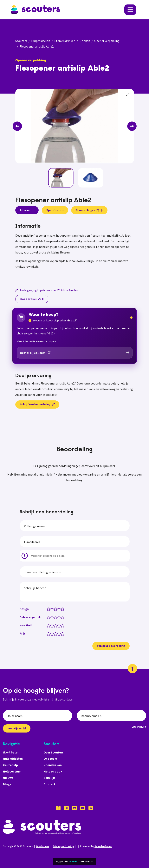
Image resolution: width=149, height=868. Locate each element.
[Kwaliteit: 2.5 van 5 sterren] (55, 625)
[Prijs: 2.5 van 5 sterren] (55, 634)
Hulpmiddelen (41, 41)
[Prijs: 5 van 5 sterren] (63, 634)
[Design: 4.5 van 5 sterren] (62, 609)
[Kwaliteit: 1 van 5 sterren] (49, 625)
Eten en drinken (65, 41)
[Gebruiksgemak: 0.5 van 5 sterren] (48, 617)
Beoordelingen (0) (89, 210)
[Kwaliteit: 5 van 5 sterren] (63, 625)
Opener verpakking (107, 41)
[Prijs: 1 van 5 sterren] (49, 634)
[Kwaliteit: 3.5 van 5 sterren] (58, 625)
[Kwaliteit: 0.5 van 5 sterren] (48, 625)
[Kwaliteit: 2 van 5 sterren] (53, 625)
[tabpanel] (75, 251)
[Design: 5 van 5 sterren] (63, 609)
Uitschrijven (139, 727)
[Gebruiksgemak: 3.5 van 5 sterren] (58, 617)
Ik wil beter (11, 752)
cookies (73, 861)
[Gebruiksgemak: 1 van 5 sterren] (49, 617)
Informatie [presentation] (27, 210)
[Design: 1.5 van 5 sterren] (51, 609)
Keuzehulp (10, 765)
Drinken (85, 41)
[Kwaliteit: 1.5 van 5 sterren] (51, 625)
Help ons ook (53, 771)
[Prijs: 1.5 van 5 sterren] (51, 634)
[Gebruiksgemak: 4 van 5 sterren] (60, 617)
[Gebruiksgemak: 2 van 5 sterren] (53, 617)
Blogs (7, 784)
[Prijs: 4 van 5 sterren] (60, 634)
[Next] (132, 126)
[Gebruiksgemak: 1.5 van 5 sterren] (51, 617)
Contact (49, 784)
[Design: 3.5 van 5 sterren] (58, 609)
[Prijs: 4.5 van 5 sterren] (62, 634)
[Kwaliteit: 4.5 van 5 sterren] (62, 625)
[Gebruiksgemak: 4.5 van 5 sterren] (62, 617)
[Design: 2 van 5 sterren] (53, 609)
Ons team (50, 759)
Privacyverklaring (63, 846)
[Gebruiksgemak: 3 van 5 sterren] (56, 617)
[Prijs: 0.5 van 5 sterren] (48, 634)
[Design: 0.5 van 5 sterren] (48, 609)
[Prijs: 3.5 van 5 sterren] (58, 634)
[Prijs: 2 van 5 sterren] (53, 634)
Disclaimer (43, 846)
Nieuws (8, 778)
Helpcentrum (12, 771)
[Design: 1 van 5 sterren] (49, 609)
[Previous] (17, 126)
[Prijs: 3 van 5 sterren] (56, 634)
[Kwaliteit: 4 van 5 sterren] (60, 625)
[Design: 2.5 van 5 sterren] (55, 609)
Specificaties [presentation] (55, 210)
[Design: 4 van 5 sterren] (60, 609)
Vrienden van (53, 765)
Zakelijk (49, 778)
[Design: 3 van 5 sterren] (56, 609)
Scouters (21, 41)
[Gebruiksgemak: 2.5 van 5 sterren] (55, 617)
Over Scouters (54, 752)
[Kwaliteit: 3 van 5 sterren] (56, 625)
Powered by (95, 846)
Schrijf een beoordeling (37, 404)
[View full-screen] (128, 95)
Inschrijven (17, 728)
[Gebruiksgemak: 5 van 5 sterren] (63, 617)
